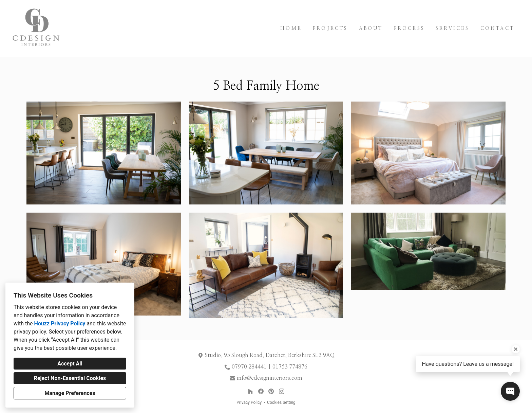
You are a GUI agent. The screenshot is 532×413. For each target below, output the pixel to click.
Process (409, 29)
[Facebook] (261, 391)
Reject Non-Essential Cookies (70, 378)
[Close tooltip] (516, 349)
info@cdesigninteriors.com (270, 378)
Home (291, 29)
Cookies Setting (281, 402)
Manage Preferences (70, 393)
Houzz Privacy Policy (60, 324)
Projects (330, 29)
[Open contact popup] (510, 391)
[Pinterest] (271, 391)
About (371, 29)
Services (453, 29)
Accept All (70, 364)
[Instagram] (281, 391)
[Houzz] (250, 391)
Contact (497, 29)
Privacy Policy (249, 402)
